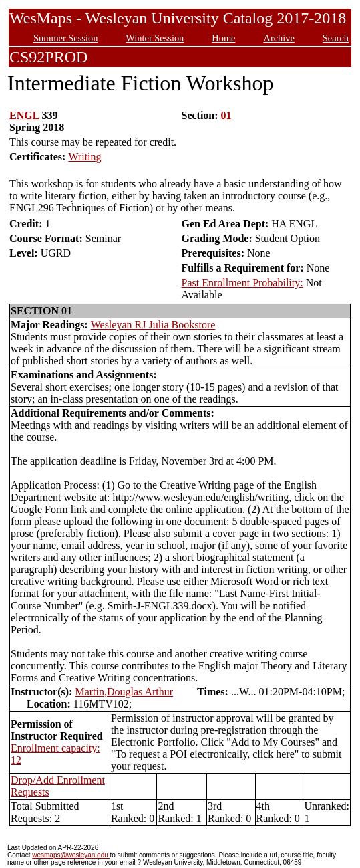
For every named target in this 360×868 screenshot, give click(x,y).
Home (223, 38)
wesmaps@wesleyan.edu (71, 855)
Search (336, 38)
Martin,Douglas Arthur (124, 692)
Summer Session (65, 38)
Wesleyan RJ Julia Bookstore (153, 325)
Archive (279, 38)
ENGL (24, 115)
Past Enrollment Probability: (242, 283)
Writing (84, 157)
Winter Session (155, 38)
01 (226, 115)
